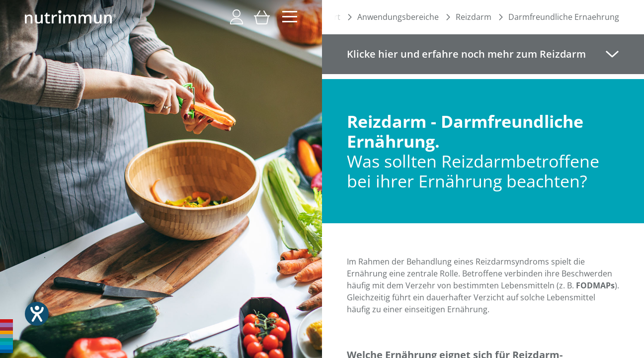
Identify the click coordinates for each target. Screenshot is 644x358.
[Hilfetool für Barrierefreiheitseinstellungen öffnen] (37, 314)
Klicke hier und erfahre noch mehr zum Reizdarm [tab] (466, 54)
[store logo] (70, 17)
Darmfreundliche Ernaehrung (564, 17)
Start (331, 17)
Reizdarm (474, 17)
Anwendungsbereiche (398, 17)
